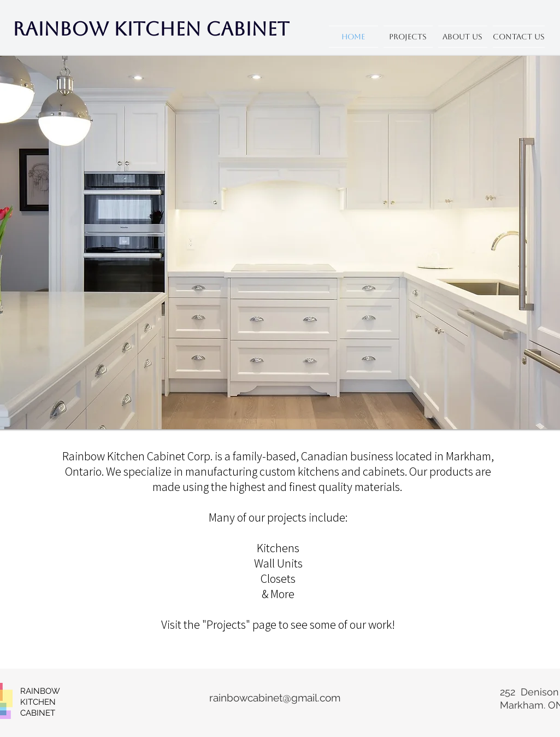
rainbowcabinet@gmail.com (275, 698)
